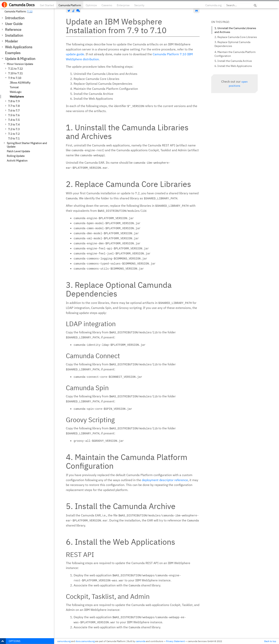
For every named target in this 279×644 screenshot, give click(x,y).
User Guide (14, 24)
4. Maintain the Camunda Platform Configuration (235, 54)
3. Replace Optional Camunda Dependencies (232, 44)
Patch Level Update (18, 151)
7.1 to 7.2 (14, 134)
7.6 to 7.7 (14, 111)
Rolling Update (16, 156)
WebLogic (16, 92)
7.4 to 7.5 (14, 120)
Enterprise (123, 5)
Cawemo (107, 5)
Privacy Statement (175, 641)
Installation (14, 35)
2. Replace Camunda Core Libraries (236, 37)
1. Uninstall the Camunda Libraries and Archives (235, 30)
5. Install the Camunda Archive (233, 61)
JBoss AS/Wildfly (20, 83)
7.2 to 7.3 (14, 129)
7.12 (30, 11)
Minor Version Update (20, 64)
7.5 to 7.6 (14, 115)
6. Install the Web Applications (233, 66)
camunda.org (64, 641)
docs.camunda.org (85, 641)
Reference (13, 30)
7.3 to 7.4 (14, 124)
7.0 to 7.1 (14, 138)
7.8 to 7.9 (14, 101)
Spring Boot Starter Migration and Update (27, 145)
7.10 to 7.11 (15, 73)
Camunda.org (213, 5)
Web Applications (19, 47)
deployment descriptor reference (165, 480)
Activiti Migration (17, 161)
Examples (13, 53)
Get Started (47, 5)
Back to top (270, 641)
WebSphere (17, 97)
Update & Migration (20, 59)
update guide (75, 54)
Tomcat (14, 87)
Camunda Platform (70, 5)
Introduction (15, 18)
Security (139, 5)
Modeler (12, 41)
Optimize (91, 5)
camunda (141, 641)
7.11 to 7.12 (15, 69)
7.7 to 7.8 (14, 106)
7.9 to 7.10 (15, 78)
